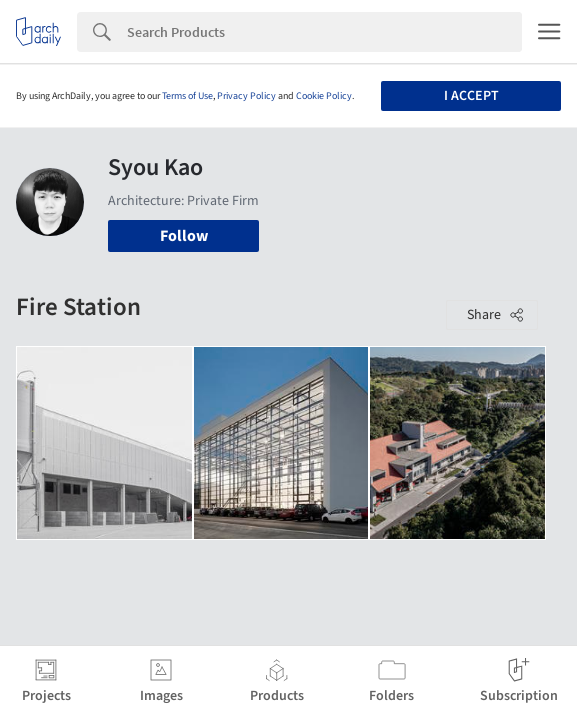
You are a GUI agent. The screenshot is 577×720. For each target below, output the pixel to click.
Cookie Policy (324, 96)
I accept (471, 96)
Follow (184, 236)
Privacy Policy (246, 96)
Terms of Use (187, 96)
